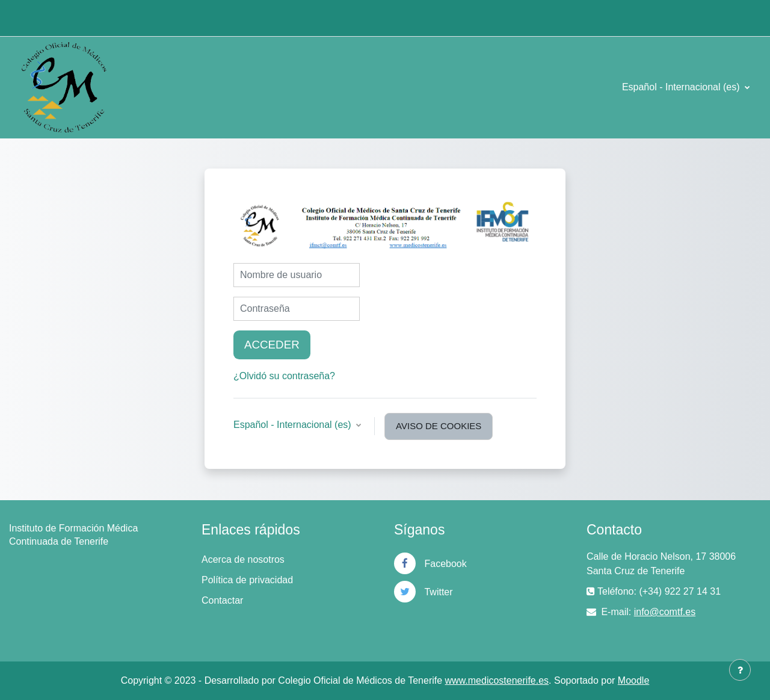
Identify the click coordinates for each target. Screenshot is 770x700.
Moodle (633, 680)
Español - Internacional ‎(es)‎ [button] (294, 425)
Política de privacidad (247, 580)
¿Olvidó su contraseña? (284, 376)
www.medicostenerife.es (497, 680)
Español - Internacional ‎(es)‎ (682, 87)
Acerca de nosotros (243, 559)
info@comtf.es (665, 612)
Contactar (222, 600)
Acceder (272, 345)
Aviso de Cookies (439, 426)
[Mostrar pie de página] (740, 670)
